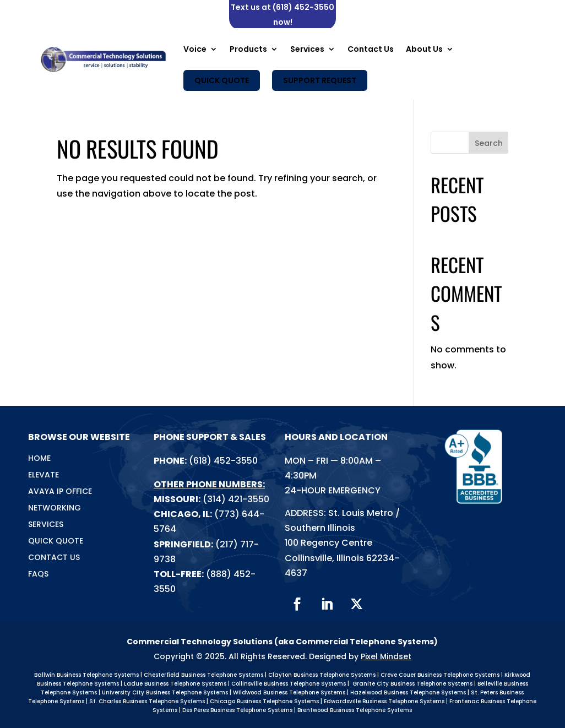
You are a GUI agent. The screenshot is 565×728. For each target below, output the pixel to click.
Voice (195, 49)
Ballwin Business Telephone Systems (86, 675)
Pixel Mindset (386, 656)
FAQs (38, 575)
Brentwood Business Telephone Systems (355, 710)
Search (489, 143)
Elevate (44, 476)
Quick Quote (222, 80)
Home (39, 459)
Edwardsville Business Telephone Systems (384, 701)
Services (307, 49)
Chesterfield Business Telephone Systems (203, 675)
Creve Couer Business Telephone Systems (440, 675)
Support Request (320, 80)
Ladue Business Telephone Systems (175, 684)
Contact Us (371, 49)
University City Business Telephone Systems (165, 692)
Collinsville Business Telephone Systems (289, 684)
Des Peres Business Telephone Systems (237, 710)
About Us (424, 49)
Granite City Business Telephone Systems (412, 684)
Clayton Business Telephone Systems (322, 675)
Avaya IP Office (60, 492)
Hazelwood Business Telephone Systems (408, 692)
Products (248, 49)
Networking (55, 509)
